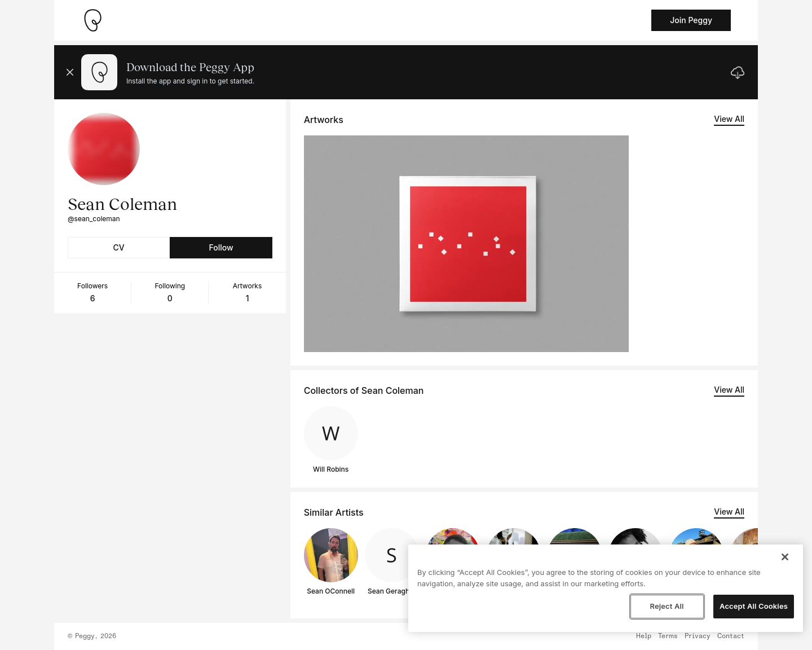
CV (119, 247)
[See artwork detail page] (466, 244)
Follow (221, 247)
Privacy (698, 636)
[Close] (785, 557)
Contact (731, 636)
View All (729, 119)
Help (644, 636)
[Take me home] (92, 20)
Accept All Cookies (754, 606)
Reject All (667, 606)
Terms (668, 636)
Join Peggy (691, 20)
